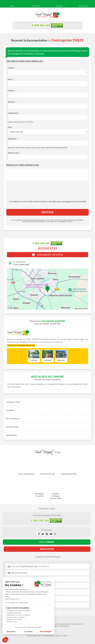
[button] (5, 640)
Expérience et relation (14, 619)
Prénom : (12, 90)
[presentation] (47, 193)
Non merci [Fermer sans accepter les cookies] (11, 632)
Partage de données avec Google (18, 611)
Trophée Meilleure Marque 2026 (55, 488)
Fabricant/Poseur (47, 466)
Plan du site (77, 624)
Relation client (12, 622)
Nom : (11, 79)
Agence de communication (60, 624)
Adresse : (12, 102)
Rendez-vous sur (21, 345)
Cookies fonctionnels (14, 613)
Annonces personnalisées (16, 617)
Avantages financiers (40, 487)
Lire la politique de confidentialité (16, 603)
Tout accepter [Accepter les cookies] (46, 632)
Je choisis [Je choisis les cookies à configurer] (28, 632)
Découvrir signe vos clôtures (30, 566)
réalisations (13, 419)
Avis (12, 427)
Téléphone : (13, 139)
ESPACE (47, 542)
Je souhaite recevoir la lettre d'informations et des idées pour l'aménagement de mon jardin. (48, 201)
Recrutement (11, 435)
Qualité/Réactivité (69, 466)
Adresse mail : (14, 153)
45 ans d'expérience (26, 466)
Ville (10, 127)
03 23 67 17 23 (47, 248)
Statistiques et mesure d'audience (19, 615)
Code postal (13, 113)
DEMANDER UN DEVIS (47, 255)
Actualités (10, 410)
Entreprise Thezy (13, 402)
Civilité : (12, 68)
